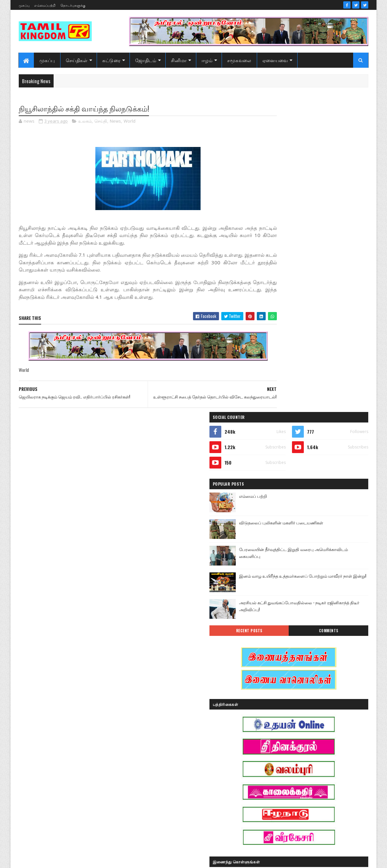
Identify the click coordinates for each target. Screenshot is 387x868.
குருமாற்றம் (277, 746)
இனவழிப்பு (314, 688)
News (115, 122)
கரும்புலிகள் (278, 734)
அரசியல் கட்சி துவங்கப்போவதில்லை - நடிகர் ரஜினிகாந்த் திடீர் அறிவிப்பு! (329, 296)
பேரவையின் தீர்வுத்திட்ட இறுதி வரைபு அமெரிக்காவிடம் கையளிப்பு (330, 243)
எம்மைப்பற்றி (45, 5)
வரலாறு (274, 792)
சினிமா (179, 60)
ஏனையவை (275, 60)
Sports (272, 665)
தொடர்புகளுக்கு (73, 5)
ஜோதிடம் (146, 60)
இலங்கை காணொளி (285, 711)
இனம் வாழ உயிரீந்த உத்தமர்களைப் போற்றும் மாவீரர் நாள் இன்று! (327, 269)
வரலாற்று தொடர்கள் (285, 803)
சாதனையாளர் (279, 757)
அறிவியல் (276, 677)
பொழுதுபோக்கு (281, 780)
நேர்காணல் (321, 769)
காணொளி (316, 734)
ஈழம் (207, 60)
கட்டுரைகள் (323, 723)
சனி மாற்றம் (317, 746)
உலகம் (85, 122)
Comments (342, 321)
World (130, 122)
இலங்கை (321, 700)
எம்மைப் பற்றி (307, 186)
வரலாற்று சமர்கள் (317, 792)
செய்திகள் (77, 60)
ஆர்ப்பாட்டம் (317, 677)
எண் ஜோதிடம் (280, 723)
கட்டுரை (112, 60)
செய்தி (101, 122)
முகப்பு (24, 5)
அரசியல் (307, 665)
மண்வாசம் (323, 780)
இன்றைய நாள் (280, 700)
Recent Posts (290, 321)
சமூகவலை (240, 60)
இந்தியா (274, 688)
